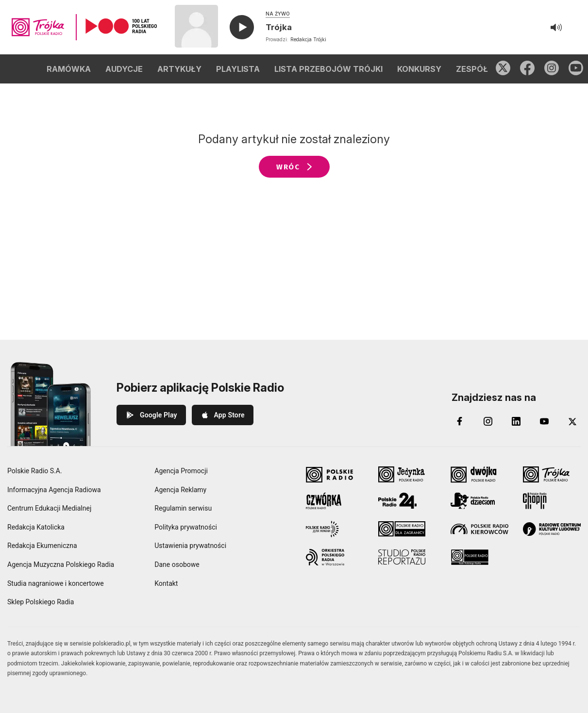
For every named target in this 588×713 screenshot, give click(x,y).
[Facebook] (460, 421)
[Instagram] (488, 421)
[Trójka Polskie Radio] (552, 475)
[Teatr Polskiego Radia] (479, 557)
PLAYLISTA (238, 69)
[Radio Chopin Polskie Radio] (552, 501)
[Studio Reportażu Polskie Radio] (407, 557)
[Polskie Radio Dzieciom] (479, 501)
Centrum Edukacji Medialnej (49, 508)
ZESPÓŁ (472, 69)
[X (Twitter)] (572, 421)
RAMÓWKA (69, 69)
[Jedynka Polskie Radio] (407, 475)
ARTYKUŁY (179, 69)
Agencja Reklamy (180, 490)
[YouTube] (544, 421)
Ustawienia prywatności (190, 546)
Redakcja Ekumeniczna (42, 546)
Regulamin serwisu (183, 508)
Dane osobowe (177, 564)
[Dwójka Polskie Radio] (479, 475)
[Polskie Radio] (335, 475)
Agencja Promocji (181, 471)
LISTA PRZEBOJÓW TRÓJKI (328, 69)
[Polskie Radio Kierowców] (479, 529)
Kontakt (166, 583)
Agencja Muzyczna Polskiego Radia (61, 564)
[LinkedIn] (516, 421)
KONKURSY (419, 69)
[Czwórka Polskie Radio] (335, 501)
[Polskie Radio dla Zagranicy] (407, 529)
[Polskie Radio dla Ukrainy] (335, 529)
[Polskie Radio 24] (407, 501)
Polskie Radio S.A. (35, 471)
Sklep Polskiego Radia (41, 602)
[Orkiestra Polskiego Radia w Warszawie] (335, 557)
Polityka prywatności (186, 527)
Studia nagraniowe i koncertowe (56, 583)
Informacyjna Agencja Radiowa (54, 490)
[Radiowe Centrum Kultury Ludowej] (552, 529)
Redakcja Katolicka (36, 527)
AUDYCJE (124, 69)
